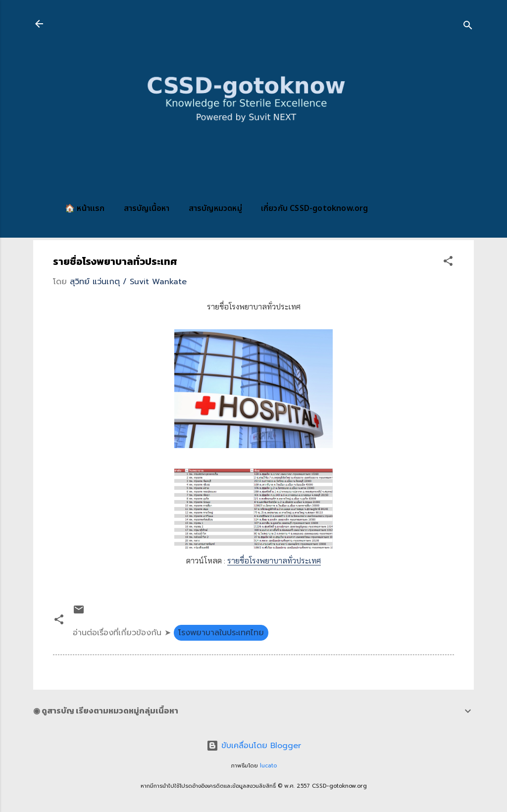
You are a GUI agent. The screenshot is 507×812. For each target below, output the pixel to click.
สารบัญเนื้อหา (147, 208)
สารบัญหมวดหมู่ (215, 208)
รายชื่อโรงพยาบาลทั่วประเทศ (274, 561)
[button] (448, 263)
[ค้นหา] (468, 27)
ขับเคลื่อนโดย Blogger (254, 746)
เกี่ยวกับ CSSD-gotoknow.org (315, 208)
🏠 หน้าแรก (85, 208)
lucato (268, 766)
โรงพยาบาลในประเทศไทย (221, 633)
